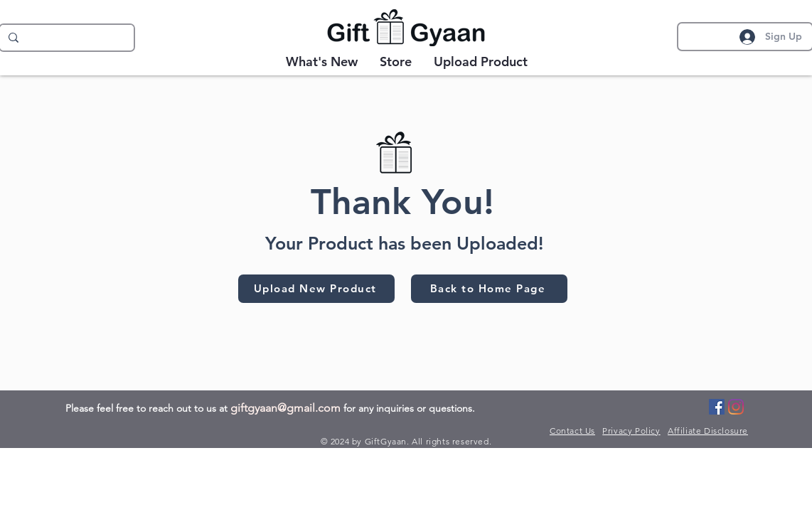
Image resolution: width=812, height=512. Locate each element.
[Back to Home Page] (489, 289)
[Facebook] (717, 407)
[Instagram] (736, 407)
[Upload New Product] (316, 289)
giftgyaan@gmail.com (285, 408)
